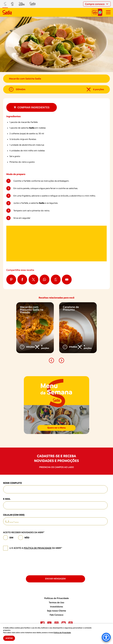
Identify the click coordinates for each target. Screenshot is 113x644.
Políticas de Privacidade (56, 598)
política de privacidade (38, 548)
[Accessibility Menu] (106, 637)
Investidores (56, 607)
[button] (52, 360)
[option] (35, 328)
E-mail (7, 499)
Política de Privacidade (62, 633)
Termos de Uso (56, 603)
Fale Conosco (57, 615)
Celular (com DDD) (14, 515)
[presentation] (27, 563)
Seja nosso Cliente (56, 611)
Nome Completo (13, 483)
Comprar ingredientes (32, 107)
